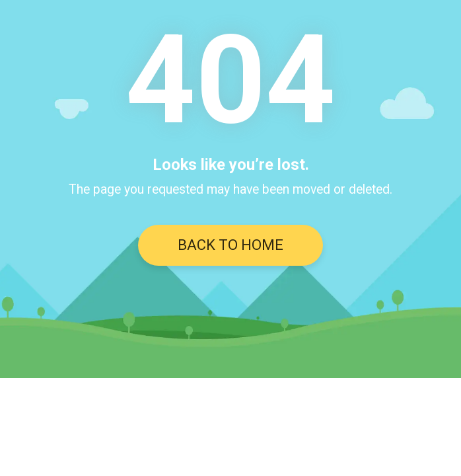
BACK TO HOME (230, 245)
